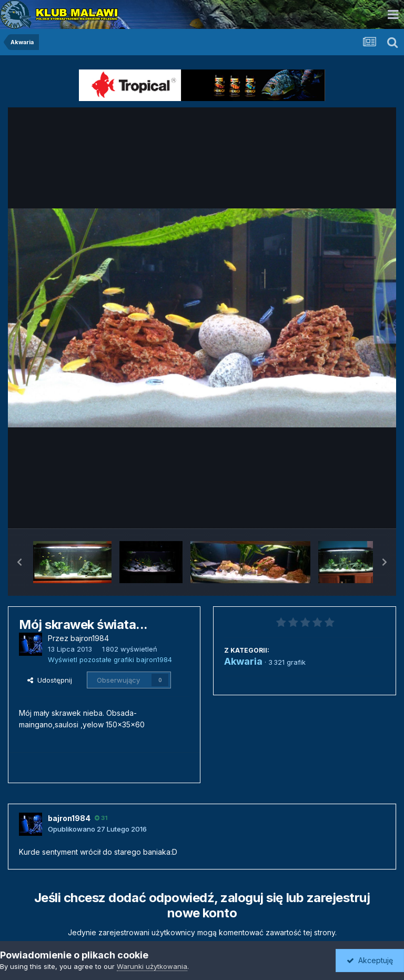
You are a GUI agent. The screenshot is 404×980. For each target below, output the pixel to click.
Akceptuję (370, 960)
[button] (19, 562)
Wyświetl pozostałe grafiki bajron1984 (110, 659)
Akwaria (243, 661)
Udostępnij (50, 680)
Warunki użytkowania (152, 966)
